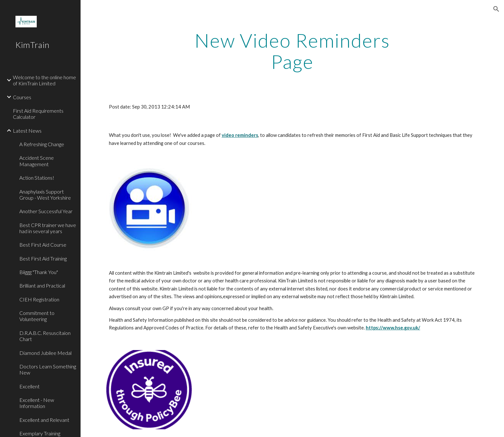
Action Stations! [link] (37, 178)
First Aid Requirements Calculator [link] (38, 114)
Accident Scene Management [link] (37, 161)
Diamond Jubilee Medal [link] (45, 353)
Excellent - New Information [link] (37, 403)
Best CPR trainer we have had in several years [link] (48, 228)
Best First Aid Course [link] (43, 245)
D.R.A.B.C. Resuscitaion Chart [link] (45, 336)
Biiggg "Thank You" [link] (39, 272)
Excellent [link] (29, 386)
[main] (292, 51)
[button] (496, 9)
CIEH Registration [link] (39, 299)
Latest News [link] (27, 131)
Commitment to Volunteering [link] (37, 316)
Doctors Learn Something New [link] (48, 369)
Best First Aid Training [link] (43, 258)
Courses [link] (22, 97)
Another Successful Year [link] (46, 211)
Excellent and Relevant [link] (44, 420)
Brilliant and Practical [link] (42, 285)
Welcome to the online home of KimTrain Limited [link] (44, 80)
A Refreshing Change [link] (42, 144)
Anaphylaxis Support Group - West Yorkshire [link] (45, 195)
